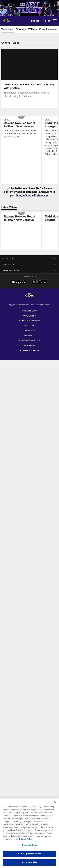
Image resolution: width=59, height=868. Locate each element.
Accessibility (30, 316)
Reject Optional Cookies (29, 854)
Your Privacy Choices (29, 341)
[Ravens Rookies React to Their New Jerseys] (21, 129)
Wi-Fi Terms (29, 326)
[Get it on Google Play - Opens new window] (39, 283)
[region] (29, 833)
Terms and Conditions (30, 321)
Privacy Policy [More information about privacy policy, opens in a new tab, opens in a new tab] (26, 839)
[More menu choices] (55, 21)
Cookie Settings (30, 345)
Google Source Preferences (32, 195)
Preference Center (30, 350)
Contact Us (30, 331)
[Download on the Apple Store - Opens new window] (18, 282)
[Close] (55, 802)
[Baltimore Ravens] (30, 296)
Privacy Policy (30, 311)
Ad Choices (29, 336)
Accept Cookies (29, 862)
